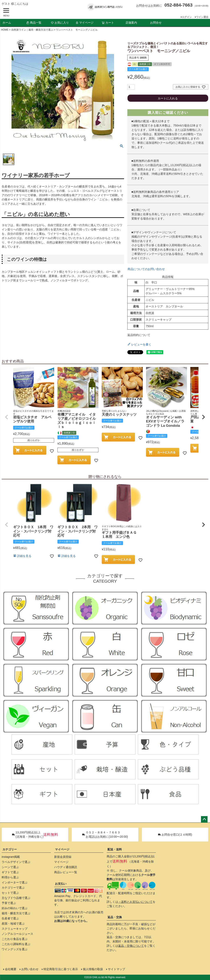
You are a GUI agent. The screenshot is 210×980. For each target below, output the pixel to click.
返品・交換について (131, 946)
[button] (7, 417)
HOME (5, 30)
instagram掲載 (11, 857)
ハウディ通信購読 (66, 867)
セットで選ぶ (10, 893)
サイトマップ (116, 969)
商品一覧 (34, 23)
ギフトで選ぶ (10, 872)
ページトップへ (204, 819)
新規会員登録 (63, 857)
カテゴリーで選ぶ (13, 888)
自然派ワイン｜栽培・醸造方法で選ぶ (32, 30)
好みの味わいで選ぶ (15, 908)
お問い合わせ (30, 969)
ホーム (7, 23)
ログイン (187, 17)
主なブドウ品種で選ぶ (16, 898)
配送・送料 (115, 849)
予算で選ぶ (9, 903)
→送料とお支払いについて (135, 902)
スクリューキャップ (15, 929)
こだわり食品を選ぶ (15, 939)
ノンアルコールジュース (17, 934)
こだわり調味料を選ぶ (16, 944)
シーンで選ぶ (10, 867)
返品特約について (139, 335)
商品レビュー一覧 (66, 872)
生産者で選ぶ (10, 918)
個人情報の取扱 (93, 969)
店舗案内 (131, 23)
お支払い (61, 884)
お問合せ (156, 23)
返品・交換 (115, 917)
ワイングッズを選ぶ (15, 949)
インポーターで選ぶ (15, 882)
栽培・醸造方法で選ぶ (16, 913)
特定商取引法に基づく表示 (61, 969)
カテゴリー (10, 849)
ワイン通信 (202, 17)
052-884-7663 (179, 5)
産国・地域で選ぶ (13, 924)
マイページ (84, 23)
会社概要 (11, 969)
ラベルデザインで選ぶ (16, 862)
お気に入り (60, 23)
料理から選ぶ (10, 877)
